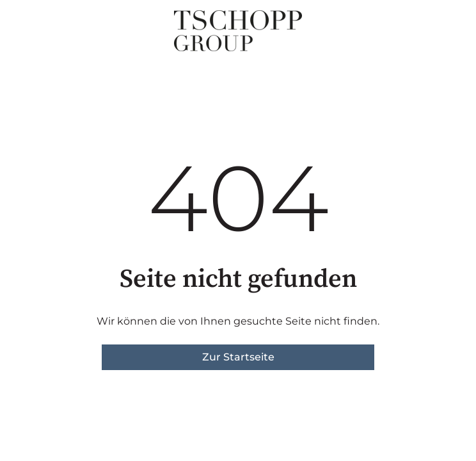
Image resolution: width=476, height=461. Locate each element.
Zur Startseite (238, 357)
